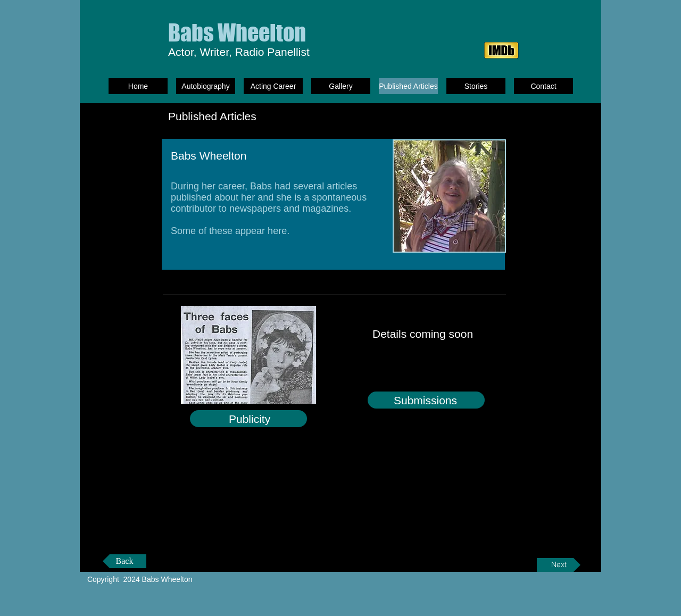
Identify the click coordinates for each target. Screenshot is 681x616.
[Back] (124, 561)
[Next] (559, 565)
